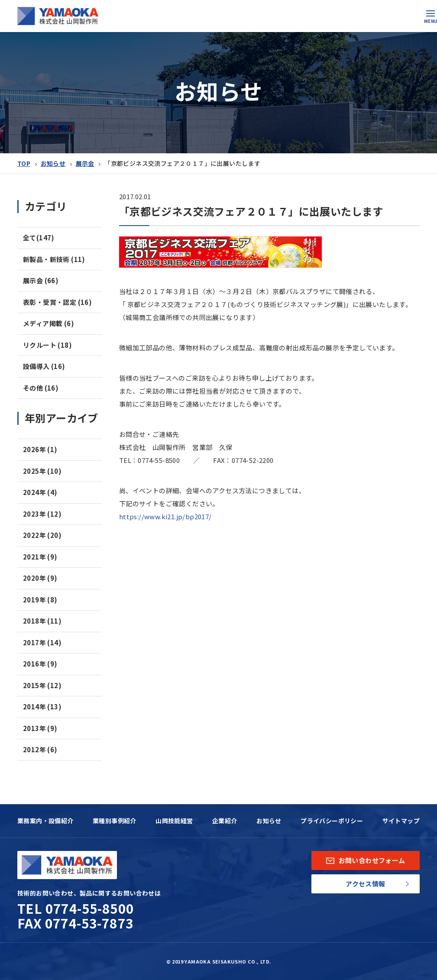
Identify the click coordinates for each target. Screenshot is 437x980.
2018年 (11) (42, 621)
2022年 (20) (42, 535)
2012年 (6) (40, 749)
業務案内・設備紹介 (45, 821)
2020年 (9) (40, 578)
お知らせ (53, 163)
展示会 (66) (41, 280)
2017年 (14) (42, 642)
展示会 (85, 163)
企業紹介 (225, 821)
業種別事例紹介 (115, 821)
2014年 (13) (42, 707)
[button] (431, 13)
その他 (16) (41, 388)
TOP (24, 163)
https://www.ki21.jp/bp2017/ (165, 516)
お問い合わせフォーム (366, 860)
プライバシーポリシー (332, 821)
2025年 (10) (42, 471)
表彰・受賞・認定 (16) (57, 302)
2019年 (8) (40, 600)
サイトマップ (401, 821)
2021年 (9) (40, 557)
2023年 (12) (42, 514)
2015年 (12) (42, 685)
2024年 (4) (40, 492)
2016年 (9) (40, 664)
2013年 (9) (40, 728)
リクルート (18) (47, 345)
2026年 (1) (40, 449)
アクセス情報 (365, 884)
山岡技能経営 (174, 821)
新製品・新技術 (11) (54, 259)
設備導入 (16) (44, 366)
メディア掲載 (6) (49, 323)
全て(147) (39, 238)
